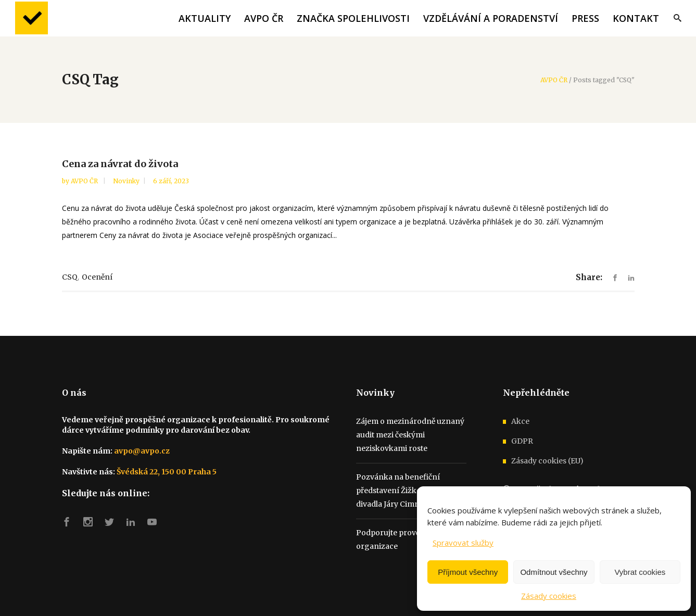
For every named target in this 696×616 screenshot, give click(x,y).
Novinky (126, 181)
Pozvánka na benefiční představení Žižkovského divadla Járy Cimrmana (402, 491)
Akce (520, 421)
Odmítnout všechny (554, 572)
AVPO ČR (554, 80)
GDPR (522, 441)
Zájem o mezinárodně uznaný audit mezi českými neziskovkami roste (410, 435)
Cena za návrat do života (120, 164)
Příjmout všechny (468, 572)
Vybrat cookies (640, 572)
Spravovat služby (463, 543)
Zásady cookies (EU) (547, 461)
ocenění (97, 277)
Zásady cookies (549, 596)
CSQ (70, 277)
